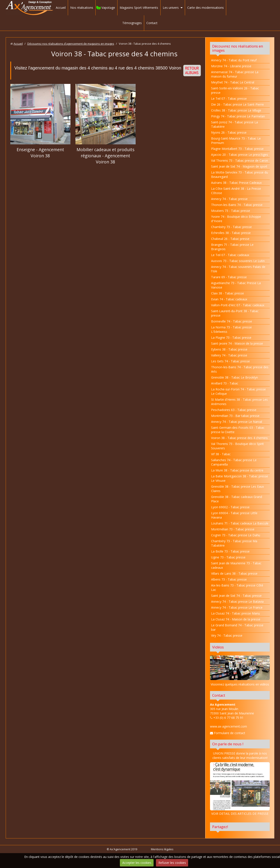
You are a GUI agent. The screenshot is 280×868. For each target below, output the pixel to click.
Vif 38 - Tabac (221, 454)
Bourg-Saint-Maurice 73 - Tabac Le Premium (236, 141)
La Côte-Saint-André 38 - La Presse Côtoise (236, 191)
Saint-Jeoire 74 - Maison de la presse (237, 343)
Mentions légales (162, 849)
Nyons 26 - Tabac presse (229, 132)
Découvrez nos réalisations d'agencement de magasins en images (71, 44)
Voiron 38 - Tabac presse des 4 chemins (239, 438)
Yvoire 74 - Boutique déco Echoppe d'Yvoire (236, 219)
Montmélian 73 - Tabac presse (233, 529)
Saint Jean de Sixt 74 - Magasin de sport (239, 166)
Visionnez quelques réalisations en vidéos (240, 684)
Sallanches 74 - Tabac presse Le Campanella (234, 462)
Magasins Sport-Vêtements (139, 8)
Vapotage (108, 8)
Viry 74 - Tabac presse (227, 635)
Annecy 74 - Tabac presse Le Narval (237, 422)
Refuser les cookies (172, 863)
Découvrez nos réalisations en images (238, 48)
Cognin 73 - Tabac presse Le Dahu (236, 535)
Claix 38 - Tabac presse (227, 293)
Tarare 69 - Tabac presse (229, 277)
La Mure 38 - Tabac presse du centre (237, 470)
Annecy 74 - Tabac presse (229, 199)
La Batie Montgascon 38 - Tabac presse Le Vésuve (240, 478)
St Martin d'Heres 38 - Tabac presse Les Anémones (239, 402)
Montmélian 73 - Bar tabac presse (235, 416)
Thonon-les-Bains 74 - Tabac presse (237, 205)
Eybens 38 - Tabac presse (229, 349)
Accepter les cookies (137, 863)
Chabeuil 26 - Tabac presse (230, 239)
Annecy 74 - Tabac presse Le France (237, 607)
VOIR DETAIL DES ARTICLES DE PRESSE (240, 789)
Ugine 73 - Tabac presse (228, 557)
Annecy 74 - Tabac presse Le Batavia (237, 601)
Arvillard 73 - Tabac (225, 383)
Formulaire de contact (228, 733)
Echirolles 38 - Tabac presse (231, 233)
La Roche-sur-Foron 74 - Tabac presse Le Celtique (238, 391)
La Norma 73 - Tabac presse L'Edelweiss (231, 329)
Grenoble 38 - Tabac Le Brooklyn (234, 377)
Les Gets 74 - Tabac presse (230, 361)
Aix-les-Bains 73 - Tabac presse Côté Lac (237, 587)
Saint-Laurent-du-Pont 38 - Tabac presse (235, 313)
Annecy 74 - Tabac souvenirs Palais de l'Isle (238, 269)
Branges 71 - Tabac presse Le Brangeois (232, 247)
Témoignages (132, 23)
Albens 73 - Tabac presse (229, 579)
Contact (152, 23)
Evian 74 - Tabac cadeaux (229, 299)
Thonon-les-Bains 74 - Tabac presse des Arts (240, 369)
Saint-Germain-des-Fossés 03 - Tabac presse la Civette (238, 430)
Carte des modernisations (206, 8)
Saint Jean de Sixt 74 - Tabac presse (236, 596)
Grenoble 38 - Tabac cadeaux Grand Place (237, 499)
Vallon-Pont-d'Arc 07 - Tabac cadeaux (238, 305)
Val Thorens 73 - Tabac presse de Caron (240, 160)
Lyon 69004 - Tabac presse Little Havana (234, 515)
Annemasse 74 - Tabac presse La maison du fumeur (235, 74)
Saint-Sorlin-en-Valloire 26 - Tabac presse (235, 90)
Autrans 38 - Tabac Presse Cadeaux (236, 183)
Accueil (61, 8)
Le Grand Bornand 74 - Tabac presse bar (237, 627)
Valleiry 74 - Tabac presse (229, 355)
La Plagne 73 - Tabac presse (231, 337)
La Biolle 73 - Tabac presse (230, 551)
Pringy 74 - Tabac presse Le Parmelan (238, 116)
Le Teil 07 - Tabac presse (229, 98)
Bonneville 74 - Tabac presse (232, 321)
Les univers (171, 8)
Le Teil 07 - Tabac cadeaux (230, 255)
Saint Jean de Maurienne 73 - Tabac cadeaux (236, 565)
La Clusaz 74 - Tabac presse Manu (235, 613)
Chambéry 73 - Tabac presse (231, 227)
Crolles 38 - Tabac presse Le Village (236, 110)
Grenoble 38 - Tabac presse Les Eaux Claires (237, 489)
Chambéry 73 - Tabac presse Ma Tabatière (234, 543)
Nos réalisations (82, 8)
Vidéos (218, 647)
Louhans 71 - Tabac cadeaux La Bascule (240, 523)
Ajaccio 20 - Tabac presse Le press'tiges (240, 155)
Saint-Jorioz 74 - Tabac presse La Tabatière (234, 124)
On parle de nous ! (228, 744)
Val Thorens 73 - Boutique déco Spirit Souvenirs (237, 446)
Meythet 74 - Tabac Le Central (233, 82)
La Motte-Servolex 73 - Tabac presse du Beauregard (240, 174)
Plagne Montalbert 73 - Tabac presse (237, 149)
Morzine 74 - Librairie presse (231, 66)
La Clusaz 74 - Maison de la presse (236, 619)
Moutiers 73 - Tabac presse (231, 211)
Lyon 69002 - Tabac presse (230, 507)
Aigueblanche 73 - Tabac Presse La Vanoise (236, 285)
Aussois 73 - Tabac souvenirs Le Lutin (238, 261)
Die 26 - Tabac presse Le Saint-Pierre (237, 104)
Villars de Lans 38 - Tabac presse (234, 573)
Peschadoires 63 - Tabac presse (234, 410)
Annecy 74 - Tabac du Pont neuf (234, 60)
